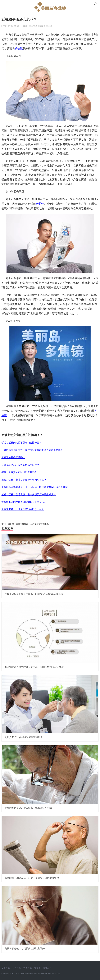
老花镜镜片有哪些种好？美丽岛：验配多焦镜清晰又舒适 (34, 667)
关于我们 (6, 968)
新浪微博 (47, 968)
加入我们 (17, 968)
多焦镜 (19, 48)
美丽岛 (49, 26)
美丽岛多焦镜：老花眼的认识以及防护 (25, 948)
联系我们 (28, 968)
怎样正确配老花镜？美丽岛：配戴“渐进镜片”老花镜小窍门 (35, 594)
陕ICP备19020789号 (52, 973)
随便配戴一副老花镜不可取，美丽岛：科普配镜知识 (32, 878)
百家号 (37, 968)
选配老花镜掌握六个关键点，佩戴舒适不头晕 (28, 808)
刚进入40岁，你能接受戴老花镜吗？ (24, 737)
